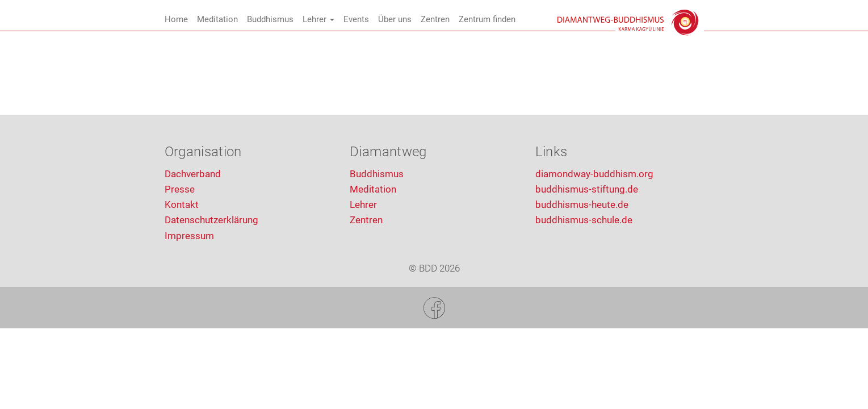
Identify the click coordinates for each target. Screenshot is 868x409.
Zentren (435, 20)
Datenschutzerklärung (211, 220)
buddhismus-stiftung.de (587, 189)
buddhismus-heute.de (582, 204)
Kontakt (182, 204)
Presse (180, 189)
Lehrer (318, 20)
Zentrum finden (494, 20)
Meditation (217, 20)
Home (176, 20)
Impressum (189, 236)
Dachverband (193, 174)
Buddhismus (270, 20)
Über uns (395, 20)
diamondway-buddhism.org (594, 174)
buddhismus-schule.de (584, 220)
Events (356, 20)
